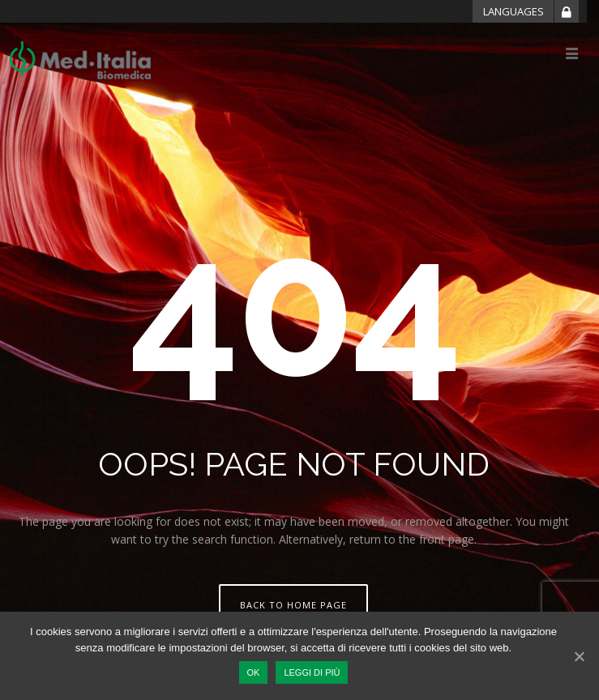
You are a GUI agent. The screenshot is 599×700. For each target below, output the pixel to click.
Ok (254, 672)
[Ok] (579, 656)
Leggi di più (312, 672)
